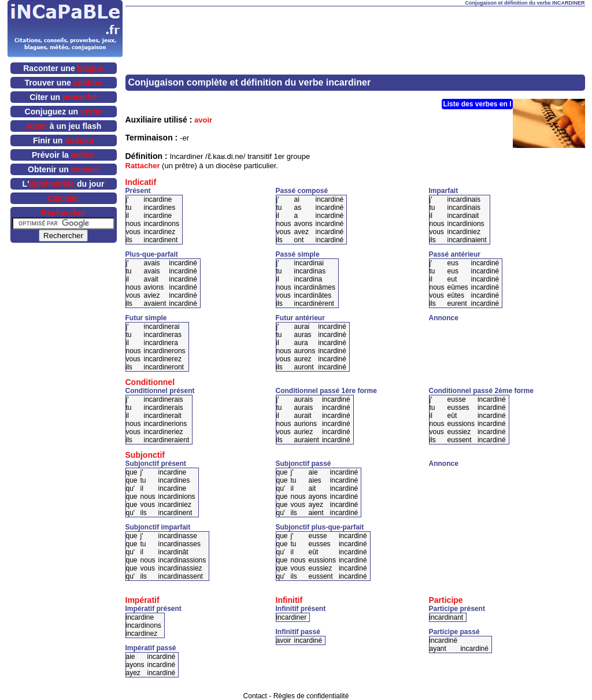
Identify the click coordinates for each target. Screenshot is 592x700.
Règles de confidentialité (311, 696)
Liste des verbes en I (477, 104)
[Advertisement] (355, 24)
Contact (255, 696)
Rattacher (143, 166)
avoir (203, 120)
